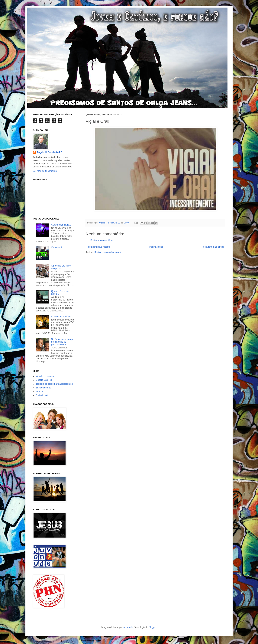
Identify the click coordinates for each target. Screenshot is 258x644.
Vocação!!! (56, 247)
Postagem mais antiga (213, 247)
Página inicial (156, 247)
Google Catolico (44, 380)
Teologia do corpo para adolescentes (54, 384)
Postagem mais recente (98, 247)
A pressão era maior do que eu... (61, 267)
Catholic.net (42, 395)
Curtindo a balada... (61, 225)
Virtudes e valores (45, 376)
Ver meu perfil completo (45, 171)
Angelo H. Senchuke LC (110, 223)
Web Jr (39, 392)
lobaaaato (128, 627)
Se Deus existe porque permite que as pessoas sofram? (63, 342)
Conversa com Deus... (62, 317)
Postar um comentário (101, 240)
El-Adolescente (43, 388)
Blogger (153, 627)
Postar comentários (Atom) (108, 252)
